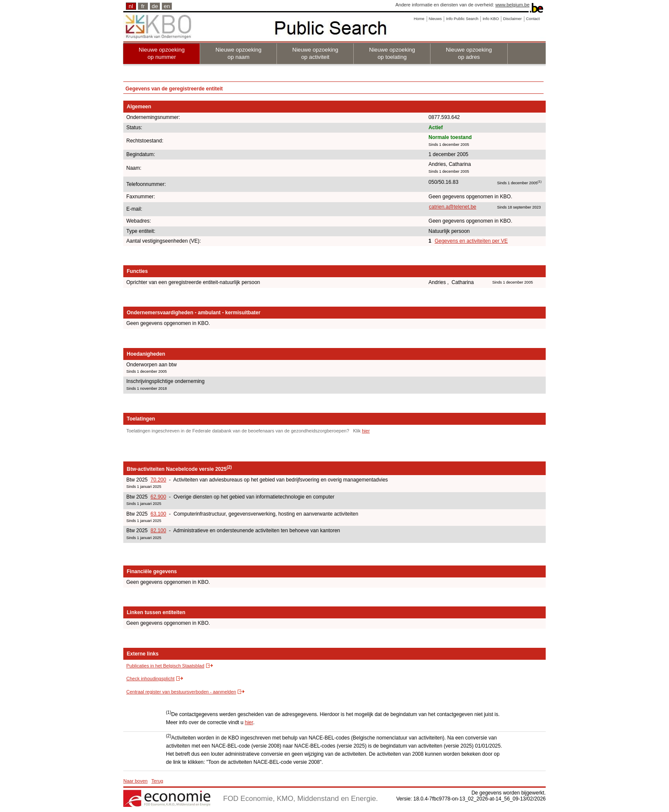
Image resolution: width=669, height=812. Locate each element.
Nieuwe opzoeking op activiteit (315, 53)
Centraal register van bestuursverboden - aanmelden (181, 692)
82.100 (159, 531)
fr (143, 6)
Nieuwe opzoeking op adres (469, 53)
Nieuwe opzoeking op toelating (392, 53)
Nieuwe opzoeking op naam (239, 53)
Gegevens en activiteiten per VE (471, 241)
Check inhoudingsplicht (150, 679)
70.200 (159, 480)
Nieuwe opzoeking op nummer (162, 53)
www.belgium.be (512, 5)
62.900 (159, 497)
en (167, 6)
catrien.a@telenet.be (452, 207)
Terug (157, 781)
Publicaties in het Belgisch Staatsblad (165, 666)
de (155, 6)
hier (366, 431)
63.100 (159, 514)
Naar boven (135, 781)
